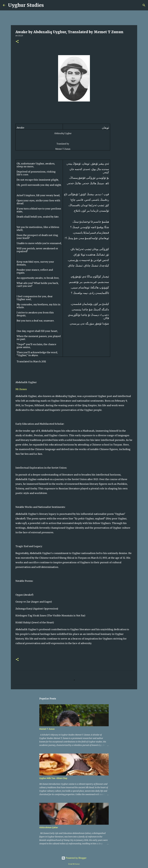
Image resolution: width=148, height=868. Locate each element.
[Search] (48, 5)
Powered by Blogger (74, 858)
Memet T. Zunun (47, 729)
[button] (17, 42)
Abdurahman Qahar (49, 827)
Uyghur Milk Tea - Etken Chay (53, 778)
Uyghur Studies (26, 5)
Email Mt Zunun (74, 864)
